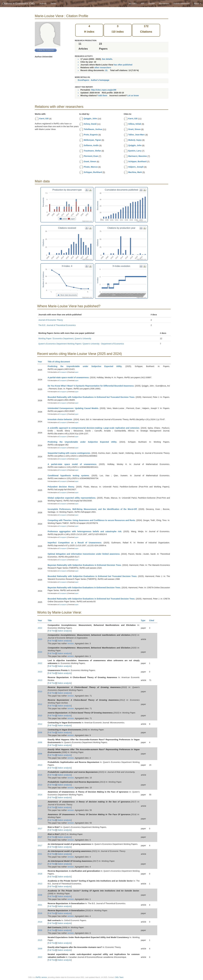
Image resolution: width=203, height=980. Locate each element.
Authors (43, 4)
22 (106, 70)
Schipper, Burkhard (93, 172)
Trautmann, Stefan (92, 151)
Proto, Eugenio (91, 135)
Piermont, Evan (91, 156)
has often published (123, 65)
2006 (40, 732)
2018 (40, 874)
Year (41, 362)
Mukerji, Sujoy (135, 140)
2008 (40, 895)
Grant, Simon (90, 161)
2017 (40, 806)
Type (144, 620)
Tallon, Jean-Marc (136, 135)
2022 (40, 628)
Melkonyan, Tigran (92, 140)
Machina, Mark (135, 172)
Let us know (133, 95)
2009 (40, 930)
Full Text (52, 631)
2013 (40, 680)
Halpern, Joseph (136, 167)
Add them (103, 95)
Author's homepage (100, 80)
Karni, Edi (44, 119)
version (71, 643)
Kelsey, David (90, 124)
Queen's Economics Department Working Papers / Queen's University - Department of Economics (81, 344)
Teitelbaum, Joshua (93, 129)
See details (107, 59)
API (143, 4)
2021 (40, 854)
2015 (40, 775)
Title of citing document (60, 362)
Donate (152, 4)
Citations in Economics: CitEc (19, 4)
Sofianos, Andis (91, 145)
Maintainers (164, 4)
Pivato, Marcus (91, 167)
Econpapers (63, 372)
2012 (40, 704)
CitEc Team (119, 977)
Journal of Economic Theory (51, 320)
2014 (40, 795)
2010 (40, 692)
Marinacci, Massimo (137, 156)
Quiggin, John (90, 119)
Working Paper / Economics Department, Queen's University (65, 338)
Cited (153, 620)
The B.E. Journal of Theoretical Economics (57, 325)
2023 (40, 639)
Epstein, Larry (135, 151)
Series (53, 4)
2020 (40, 652)
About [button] (197, 4)
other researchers (103, 68)
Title (51, 620)
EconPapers (84, 80)
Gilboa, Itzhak (135, 124)
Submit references (182, 4)
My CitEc (133, 4)
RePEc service (41, 977)
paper (77, 372)
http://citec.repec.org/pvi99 (104, 90)
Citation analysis (64, 631)
